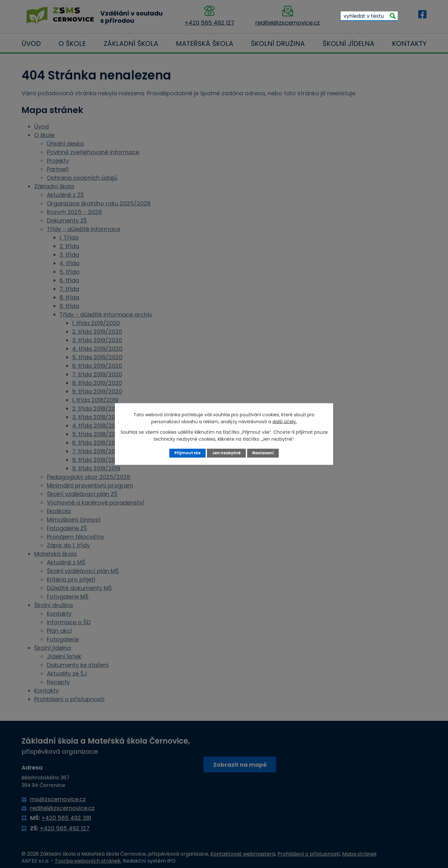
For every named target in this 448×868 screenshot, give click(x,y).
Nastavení (264, 453)
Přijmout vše (186, 453)
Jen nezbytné (226, 453)
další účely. (285, 421)
